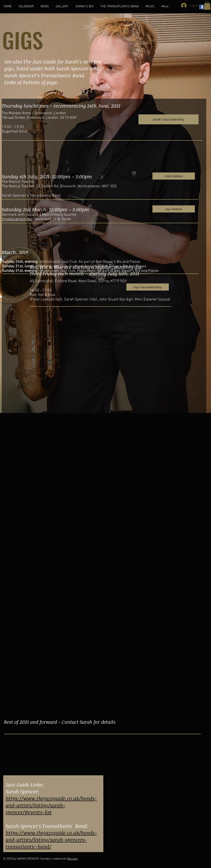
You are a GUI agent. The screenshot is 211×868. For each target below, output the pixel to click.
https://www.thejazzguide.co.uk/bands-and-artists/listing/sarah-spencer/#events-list (51, 805)
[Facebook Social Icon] (202, 7)
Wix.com (72, 859)
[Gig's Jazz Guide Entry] (148, 287)
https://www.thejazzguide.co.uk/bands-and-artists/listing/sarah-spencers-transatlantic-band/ (51, 840)
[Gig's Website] (174, 209)
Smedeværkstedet (17, 219)
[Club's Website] (174, 176)
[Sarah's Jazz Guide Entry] (168, 119)
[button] (207, 5)
